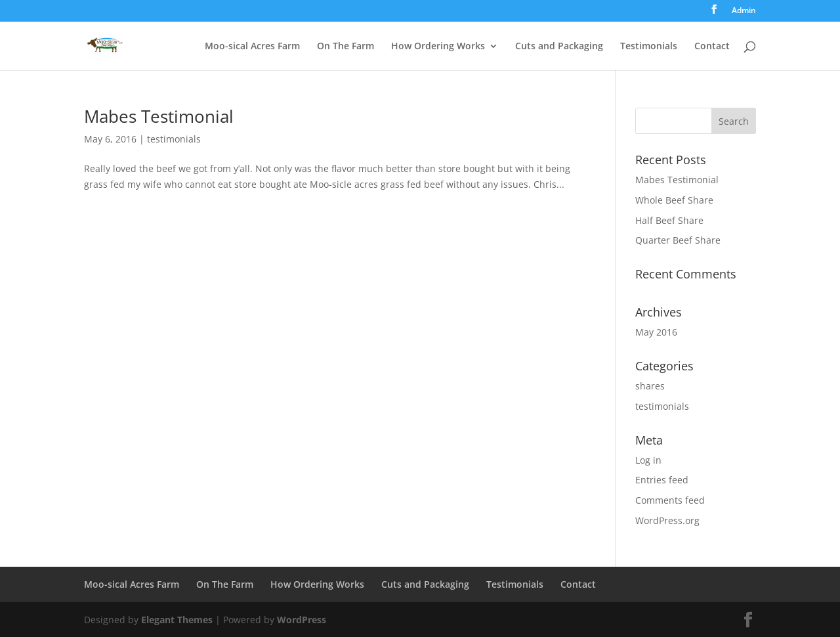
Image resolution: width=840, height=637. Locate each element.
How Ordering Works (438, 47)
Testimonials (649, 47)
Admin (744, 11)
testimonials (174, 139)
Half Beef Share (669, 220)
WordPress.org (667, 520)
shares (650, 386)
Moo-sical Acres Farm (252, 47)
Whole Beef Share (674, 200)
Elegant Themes (177, 620)
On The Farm (346, 47)
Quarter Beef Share (678, 240)
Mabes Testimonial (159, 116)
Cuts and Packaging (559, 47)
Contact (712, 47)
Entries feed (662, 480)
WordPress (302, 620)
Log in (648, 460)
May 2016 (656, 332)
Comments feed (670, 500)
